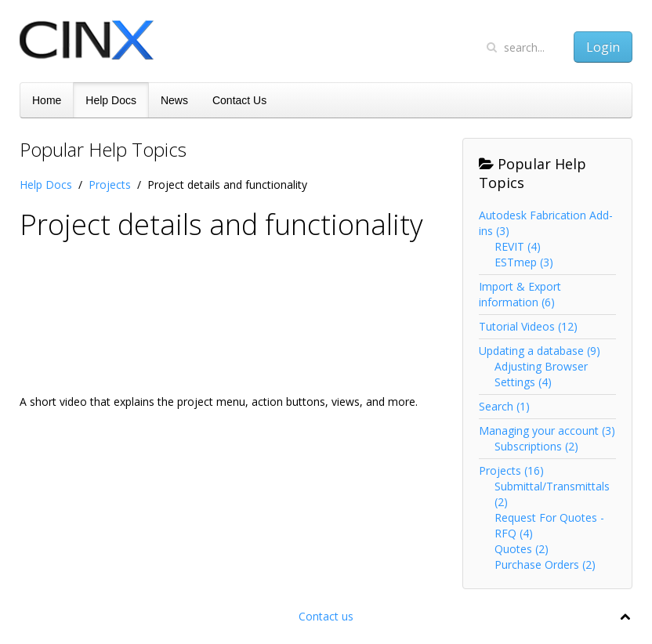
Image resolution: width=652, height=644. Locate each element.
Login (603, 47)
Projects (110, 185)
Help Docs (111, 100)
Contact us (326, 616)
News (174, 100)
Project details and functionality (221, 224)
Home (47, 100)
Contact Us (239, 100)
